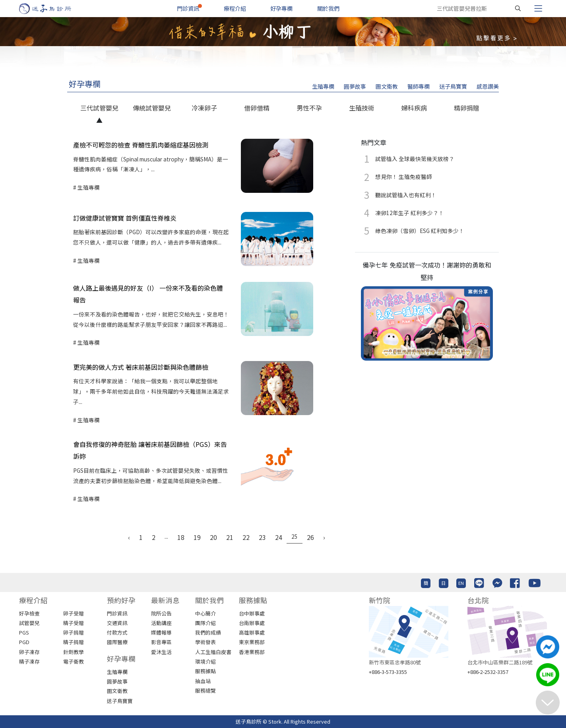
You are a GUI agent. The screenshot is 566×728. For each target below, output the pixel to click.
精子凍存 (29, 661)
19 (197, 537)
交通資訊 (117, 623)
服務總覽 (205, 690)
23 (262, 537)
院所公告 (161, 613)
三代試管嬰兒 (99, 108)
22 (246, 537)
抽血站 (203, 681)
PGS (24, 632)
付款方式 (117, 632)
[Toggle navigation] (538, 8)
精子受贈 (74, 623)
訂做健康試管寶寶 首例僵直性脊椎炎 (125, 218)
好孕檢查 (29, 613)
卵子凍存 (29, 652)
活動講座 (161, 623)
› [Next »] (324, 537)
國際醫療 (117, 642)
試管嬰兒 (29, 623)
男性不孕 (309, 108)
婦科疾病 (414, 108)
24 (279, 537)
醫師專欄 (419, 86)
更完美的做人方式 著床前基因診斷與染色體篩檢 (141, 367)
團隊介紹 (205, 623)
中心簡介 (205, 613)
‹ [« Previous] (129, 537)
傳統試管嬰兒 (152, 108)
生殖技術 (362, 108)
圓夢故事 (355, 86)
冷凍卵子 (204, 108)
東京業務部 (252, 642)
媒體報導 (161, 632)
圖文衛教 (387, 86)
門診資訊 (188, 8)
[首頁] (53, 9)
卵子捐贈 (74, 632)
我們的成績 (208, 632)
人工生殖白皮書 (213, 652)
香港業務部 (252, 652)
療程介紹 (235, 8)
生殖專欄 (323, 86)
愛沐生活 (161, 652)
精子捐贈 (74, 642)
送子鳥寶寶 (453, 86)
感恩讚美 (488, 86)
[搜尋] (518, 8)
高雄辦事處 (252, 632)
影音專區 (161, 642)
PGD (24, 642)
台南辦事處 (252, 623)
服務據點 (205, 671)
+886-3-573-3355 (388, 672)
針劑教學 (74, 652)
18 (181, 537)
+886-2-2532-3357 (488, 672)
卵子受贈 (74, 613)
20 (213, 537)
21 (230, 537)
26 (310, 537)
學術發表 (205, 642)
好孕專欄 (281, 8)
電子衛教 (74, 661)
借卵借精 (257, 108)
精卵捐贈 (467, 108)
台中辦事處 (252, 613)
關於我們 (328, 8)
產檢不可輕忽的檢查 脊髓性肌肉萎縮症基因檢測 (141, 145)
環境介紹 (205, 661)
